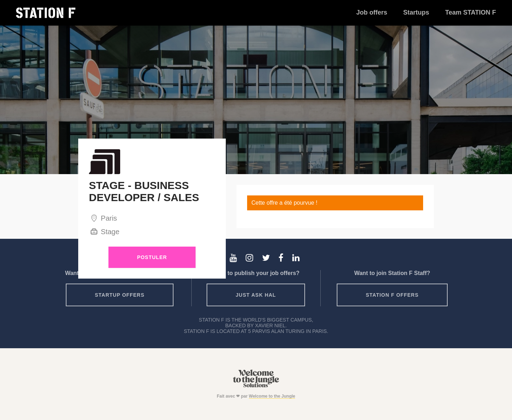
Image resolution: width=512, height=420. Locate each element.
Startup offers (120, 295)
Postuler (152, 257)
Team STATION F (471, 12)
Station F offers (392, 295)
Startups (416, 12)
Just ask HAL (256, 295)
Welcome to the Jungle (272, 396)
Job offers (372, 12)
